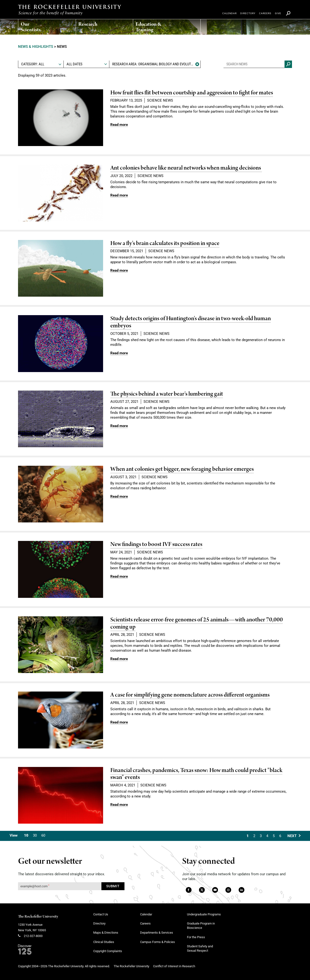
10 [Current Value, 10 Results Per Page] (26, 835)
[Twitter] (202, 890)
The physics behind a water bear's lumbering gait (167, 394)
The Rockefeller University (38, 917)
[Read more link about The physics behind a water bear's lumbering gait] (119, 426)
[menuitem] (32, 26)
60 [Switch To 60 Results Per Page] (43, 835)
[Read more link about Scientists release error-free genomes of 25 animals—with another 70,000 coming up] (119, 659)
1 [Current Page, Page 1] (248, 836)
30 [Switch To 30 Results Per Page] (35, 835)
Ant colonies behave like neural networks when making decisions (186, 168)
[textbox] (41, 64)
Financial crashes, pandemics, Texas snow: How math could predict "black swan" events (196, 774)
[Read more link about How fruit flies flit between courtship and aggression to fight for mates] (119, 125)
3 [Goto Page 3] (261, 836)
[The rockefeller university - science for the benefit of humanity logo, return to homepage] (70, 10)
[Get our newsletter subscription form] (60, 886)
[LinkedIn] (241, 890)
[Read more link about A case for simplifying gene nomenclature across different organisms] (119, 722)
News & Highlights (36, 47)
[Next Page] (294, 836)
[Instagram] (228, 890)
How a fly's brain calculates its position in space (165, 243)
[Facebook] (188, 890)
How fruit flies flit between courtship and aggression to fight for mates (192, 93)
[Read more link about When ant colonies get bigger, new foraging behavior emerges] (119, 496)
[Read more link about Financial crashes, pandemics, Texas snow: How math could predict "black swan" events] (119, 805)
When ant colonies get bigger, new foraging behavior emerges (182, 469)
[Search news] (288, 64)
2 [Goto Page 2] (254, 836)
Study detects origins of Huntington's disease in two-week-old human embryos (191, 322)
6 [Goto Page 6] (280, 836)
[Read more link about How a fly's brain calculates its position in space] (119, 270)
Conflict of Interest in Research (174, 966)
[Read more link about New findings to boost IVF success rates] (119, 576)
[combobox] (41, 64)
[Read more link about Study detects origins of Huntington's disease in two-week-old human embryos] (119, 353)
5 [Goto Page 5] (274, 836)
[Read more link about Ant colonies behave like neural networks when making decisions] (119, 195)
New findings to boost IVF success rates (156, 544)
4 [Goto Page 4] (267, 836)
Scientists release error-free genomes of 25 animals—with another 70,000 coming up (197, 623)
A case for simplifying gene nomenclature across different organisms (190, 695)
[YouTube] (215, 890)
